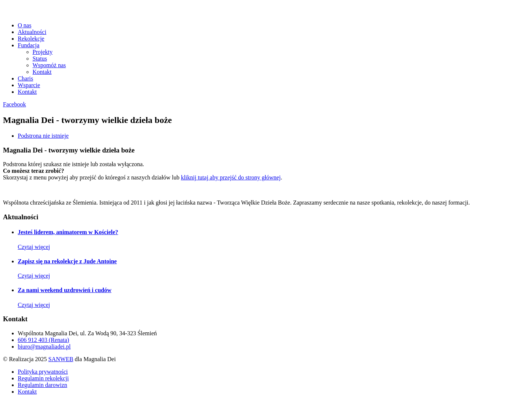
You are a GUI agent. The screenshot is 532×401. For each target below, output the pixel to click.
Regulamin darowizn (42, 385)
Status (40, 59)
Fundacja (29, 45)
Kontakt (42, 72)
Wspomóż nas (49, 65)
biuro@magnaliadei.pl (44, 347)
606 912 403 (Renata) (43, 340)
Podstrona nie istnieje (43, 136)
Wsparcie (29, 85)
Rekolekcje (31, 39)
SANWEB (61, 359)
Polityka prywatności (43, 372)
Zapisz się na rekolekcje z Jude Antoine (67, 261)
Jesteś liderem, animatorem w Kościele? (68, 232)
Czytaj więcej (34, 247)
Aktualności (32, 32)
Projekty (42, 52)
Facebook (14, 104)
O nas (25, 25)
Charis (25, 78)
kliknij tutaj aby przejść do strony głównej (231, 177)
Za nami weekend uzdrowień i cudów (65, 290)
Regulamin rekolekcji (43, 378)
